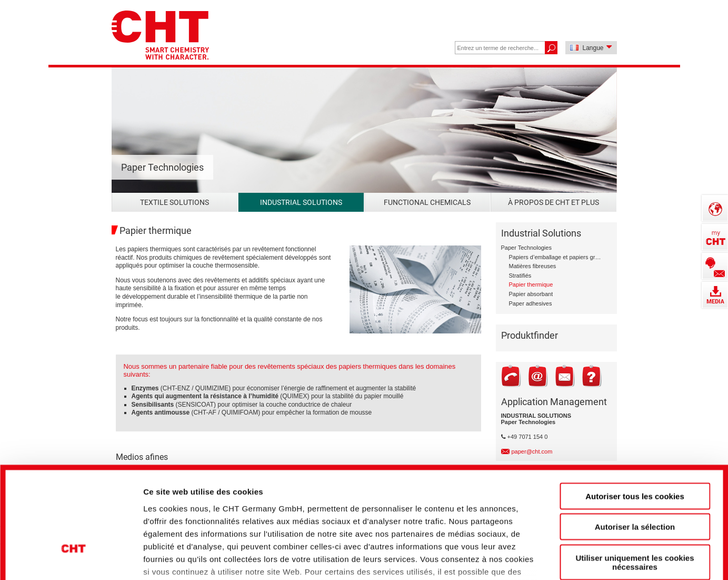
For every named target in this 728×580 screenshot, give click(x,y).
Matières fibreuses (533, 266)
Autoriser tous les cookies (635, 412)
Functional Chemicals (427, 202)
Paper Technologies (526, 248)
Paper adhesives (531, 303)
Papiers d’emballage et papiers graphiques (555, 257)
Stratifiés (520, 276)
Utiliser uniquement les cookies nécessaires (635, 478)
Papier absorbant (531, 294)
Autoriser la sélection (635, 443)
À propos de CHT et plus (554, 202)
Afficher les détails (585, 554)
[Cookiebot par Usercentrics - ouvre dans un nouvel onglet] (73, 554)
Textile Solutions (174, 202)
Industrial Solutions (301, 202)
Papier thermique (531, 284)
